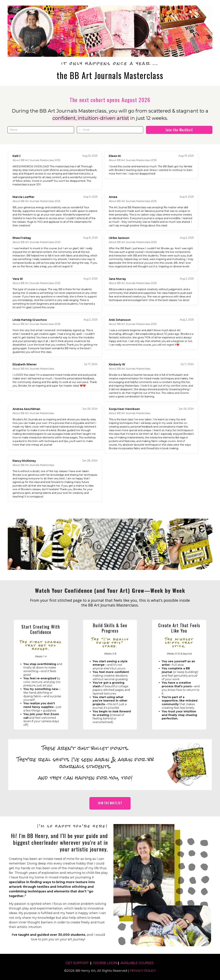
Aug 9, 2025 (90, 197)
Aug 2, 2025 (187, 279)
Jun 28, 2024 (90, 461)
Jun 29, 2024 (90, 409)
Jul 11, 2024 (187, 364)
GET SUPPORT (77, 963)
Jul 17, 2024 (91, 364)
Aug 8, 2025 (90, 238)
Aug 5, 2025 (187, 238)
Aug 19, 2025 (186, 156)
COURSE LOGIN (105, 963)
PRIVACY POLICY (143, 971)
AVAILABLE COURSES (137, 963)
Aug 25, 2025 (90, 156)
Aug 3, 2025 (90, 279)
